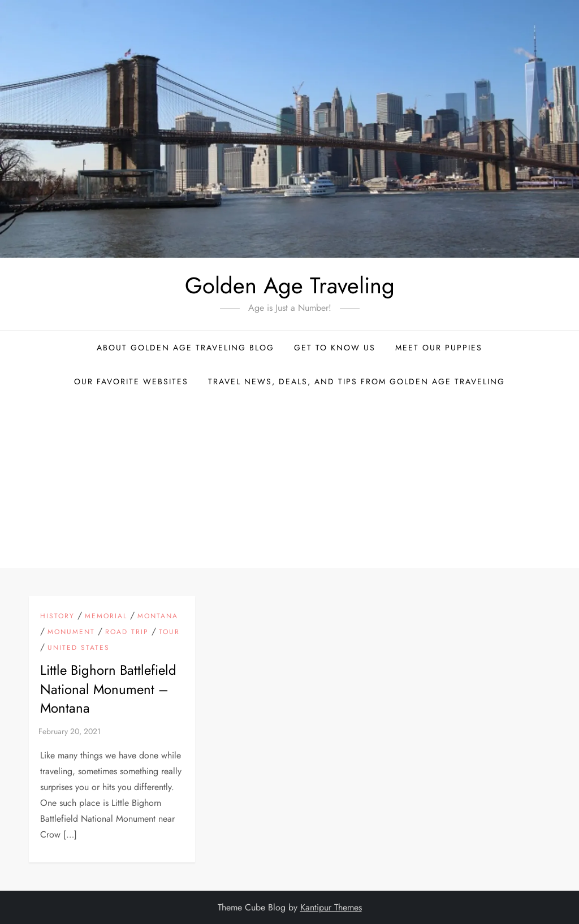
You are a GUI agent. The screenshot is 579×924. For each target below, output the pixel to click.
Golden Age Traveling (290, 285)
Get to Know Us (335, 348)
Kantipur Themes (331, 907)
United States (79, 648)
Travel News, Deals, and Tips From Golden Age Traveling (357, 381)
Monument (71, 632)
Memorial (106, 617)
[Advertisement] (289, 483)
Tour (169, 632)
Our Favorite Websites (131, 381)
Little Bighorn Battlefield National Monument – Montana (108, 689)
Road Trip (127, 632)
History (57, 617)
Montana (158, 617)
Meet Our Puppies (439, 348)
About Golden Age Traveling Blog (185, 348)
